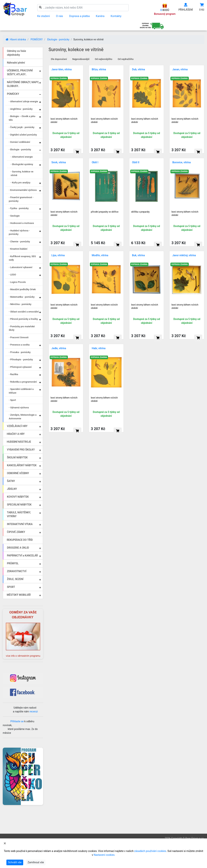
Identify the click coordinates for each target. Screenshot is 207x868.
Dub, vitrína (139, 69)
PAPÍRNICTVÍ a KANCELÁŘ (22, 556)
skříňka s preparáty (140, 212)
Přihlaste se (17, 721)
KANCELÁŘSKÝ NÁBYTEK (22, 465)
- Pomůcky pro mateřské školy (22, 328)
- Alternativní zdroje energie (23, 101)
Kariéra (100, 16)
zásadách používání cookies (150, 851)
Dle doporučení (59, 59)
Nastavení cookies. (105, 855)
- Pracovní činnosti (19, 337)
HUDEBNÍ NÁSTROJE (19, 442)
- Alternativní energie (22, 157)
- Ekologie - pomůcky (20, 149)
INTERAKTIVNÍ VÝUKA (20, 524)
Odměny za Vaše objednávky (16, 53)
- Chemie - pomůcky (19, 242)
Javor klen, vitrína (62, 69)
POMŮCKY (37, 39)
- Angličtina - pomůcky (21, 109)
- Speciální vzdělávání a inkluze (21, 391)
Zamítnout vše (36, 862)
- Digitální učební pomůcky (23, 135)
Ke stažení (44, 16)
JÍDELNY (12, 489)
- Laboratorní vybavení (21, 267)
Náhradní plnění (16, 63)
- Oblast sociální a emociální (24, 312)
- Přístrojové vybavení (20, 367)
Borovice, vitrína (181, 162)
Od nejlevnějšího (104, 59)
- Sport (12, 400)
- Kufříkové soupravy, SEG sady (22, 258)
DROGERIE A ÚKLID (18, 548)
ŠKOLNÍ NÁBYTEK (17, 457)
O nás (60, 16)
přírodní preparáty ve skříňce (105, 212)
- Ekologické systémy (22, 164)
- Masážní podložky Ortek (22, 289)
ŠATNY (11, 481)
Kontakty (116, 16)
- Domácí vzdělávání (19, 142)
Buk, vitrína (138, 255)
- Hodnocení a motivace (21, 223)
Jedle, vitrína (59, 348)
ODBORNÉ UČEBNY (18, 473)
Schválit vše (15, 862)
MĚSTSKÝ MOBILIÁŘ (19, 595)
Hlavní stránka (16, 39)
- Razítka (13, 374)
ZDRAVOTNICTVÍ (17, 571)
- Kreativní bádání (18, 249)
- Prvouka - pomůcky (20, 352)
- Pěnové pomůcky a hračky (23, 319)
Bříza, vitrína (99, 69)
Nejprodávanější (81, 59)
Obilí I (95, 162)
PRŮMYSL (13, 563)
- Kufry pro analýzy (20, 183)
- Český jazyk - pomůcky (22, 127)
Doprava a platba (79, 16)
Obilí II (136, 162)
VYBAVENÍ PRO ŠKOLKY (21, 450)
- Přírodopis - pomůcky (21, 359)
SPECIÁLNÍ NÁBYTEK (19, 505)
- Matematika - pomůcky (22, 297)
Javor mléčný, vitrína (184, 255)
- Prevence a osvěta (19, 345)
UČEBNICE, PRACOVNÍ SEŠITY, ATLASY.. (20, 72)
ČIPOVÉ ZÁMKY (16, 532)
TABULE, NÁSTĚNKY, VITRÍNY (19, 514)
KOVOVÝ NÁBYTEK (18, 497)
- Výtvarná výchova (19, 408)
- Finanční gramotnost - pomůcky (21, 199)
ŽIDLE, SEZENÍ (15, 579)
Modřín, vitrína (100, 255)
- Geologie (14, 216)
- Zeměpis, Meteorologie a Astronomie (23, 417)
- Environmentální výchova (23, 190)
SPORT (11, 587)
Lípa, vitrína (58, 255)
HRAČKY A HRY (16, 434)
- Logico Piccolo (17, 282)
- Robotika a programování (23, 382)
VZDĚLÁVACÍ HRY (17, 426)
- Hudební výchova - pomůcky (19, 232)
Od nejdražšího (126, 59)
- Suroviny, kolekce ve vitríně (22, 173)
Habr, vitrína (99, 348)
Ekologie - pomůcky (58, 39)
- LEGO (12, 275)
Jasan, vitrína (180, 69)
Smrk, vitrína (59, 162)
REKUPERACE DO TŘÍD (20, 540)
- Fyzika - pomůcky (19, 208)
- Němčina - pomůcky (20, 304)
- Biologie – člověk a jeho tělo (22, 118)
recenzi (34, 711)
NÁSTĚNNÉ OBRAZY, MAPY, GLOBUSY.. (23, 84)
